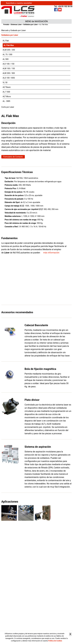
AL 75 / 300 (7, 55)
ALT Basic (7, 87)
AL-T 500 (6, 92)
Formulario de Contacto (13, 157)
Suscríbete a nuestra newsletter (19, 3)
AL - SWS (6, 101)
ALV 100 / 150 (8, 64)
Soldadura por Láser (30, 25)
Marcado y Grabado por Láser (14, 30)
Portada (6, 25)
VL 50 (5, 82)
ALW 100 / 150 (9, 69)
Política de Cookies (55, 641)
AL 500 (6, 59)
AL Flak (6, 41)
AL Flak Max (9, 45)
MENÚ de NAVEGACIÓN (36, 21)
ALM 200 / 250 (9, 50)
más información (51, 253)
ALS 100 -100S (9, 78)
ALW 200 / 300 (9, 73)
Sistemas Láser (16, 25)
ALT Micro (7, 96)
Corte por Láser (8, 107)
